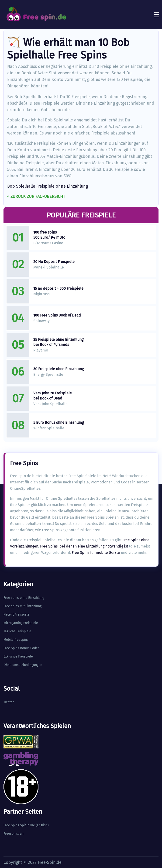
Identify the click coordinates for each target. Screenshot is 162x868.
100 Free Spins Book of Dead (57, 315)
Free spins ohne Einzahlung (24, 598)
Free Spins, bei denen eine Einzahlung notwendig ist (84, 546)
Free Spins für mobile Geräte (96, 553)
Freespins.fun (14, 834)
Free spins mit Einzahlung (22, 606)
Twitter (9, 702)
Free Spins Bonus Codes (21, 648)
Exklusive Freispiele (18, 656)
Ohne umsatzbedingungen (23, 665)
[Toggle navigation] (156, 14)
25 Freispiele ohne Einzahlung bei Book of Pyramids (58, 342)
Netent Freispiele (16, 615)
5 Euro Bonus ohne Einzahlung (59, 422)
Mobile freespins (16, 640)
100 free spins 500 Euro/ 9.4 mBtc (49, 235)
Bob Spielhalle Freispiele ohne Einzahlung (48, 186)
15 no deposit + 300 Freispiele (58, 288)
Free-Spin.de (50, 862)
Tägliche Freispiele (17, 631)
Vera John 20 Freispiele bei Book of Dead (53, 396)
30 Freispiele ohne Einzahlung (59, 369)
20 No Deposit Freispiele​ (54, 262)
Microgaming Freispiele (21, 623)
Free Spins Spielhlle (19, 825)
